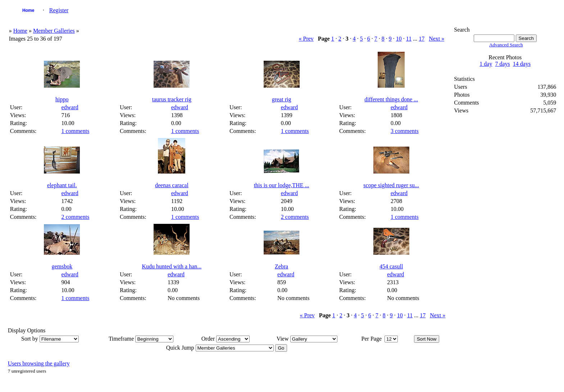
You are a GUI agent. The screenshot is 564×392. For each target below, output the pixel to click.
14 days (522, 64)
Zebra (281, 266)
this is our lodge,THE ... (282, 185)
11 (409, 39)
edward (70, 107)
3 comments (405, 131)
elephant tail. (62, 185)
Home (28, 10)
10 (399, 39)
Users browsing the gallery (39, 363)
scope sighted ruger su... (391, 185)
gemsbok (62, 266)
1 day (486, 64)
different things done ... (391, 99)
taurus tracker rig (172, 99)
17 (422, 39)
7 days (502, 64)
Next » (436, 39)
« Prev (306, 39)
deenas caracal (172, 185)
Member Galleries (54, 31)
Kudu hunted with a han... (172, 266)
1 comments (76, 131)
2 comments (76, 217)
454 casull (391, 266)
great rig (282, 99)
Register (59, 10)
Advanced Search (506, 45)
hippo (62, 99)
